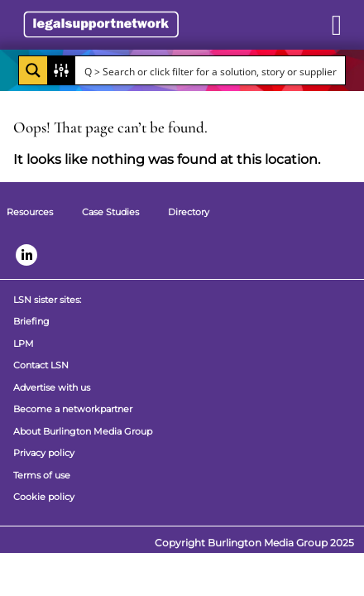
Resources (30, 212)
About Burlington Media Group (83, 431)
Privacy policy (44, 453)
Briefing (31, 321)
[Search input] (211, 70)
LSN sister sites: (47, 300)
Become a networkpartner (73, 409)
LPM (24, 344)
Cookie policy (44, 497)
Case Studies (110, 212)
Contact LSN (41, 365)
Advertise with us (52, 387)
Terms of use (42, 475)
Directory (189, 212)
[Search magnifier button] (33, 70)
